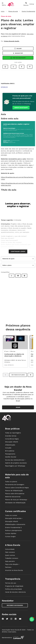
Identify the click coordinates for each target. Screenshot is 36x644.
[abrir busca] (26, 4)
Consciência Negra (12, 439)
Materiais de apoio (8, 259)
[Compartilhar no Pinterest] (30, 67)
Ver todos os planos (18, 375)
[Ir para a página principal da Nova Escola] (11, 6)
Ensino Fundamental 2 (13, 527)
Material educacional (13, 497)
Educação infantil (11, 442)
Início (3, 11)
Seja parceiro (10, 561)
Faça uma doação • (12, 564)
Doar (18, 407)
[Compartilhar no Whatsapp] (14, 67)
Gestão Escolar (11, 457)
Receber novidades (15, 605)
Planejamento (10, 454)
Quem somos (10, 555)
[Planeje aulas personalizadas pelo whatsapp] (32, 619)
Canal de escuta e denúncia (15, 592)
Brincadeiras (10, 451)
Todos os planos (11, 482)
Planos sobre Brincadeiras (15, 494)
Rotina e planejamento (13, 530)
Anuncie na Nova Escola (14, 570)
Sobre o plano (7, 265)
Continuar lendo (18, 251)
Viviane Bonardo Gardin (12, 41)
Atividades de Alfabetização (15, 503)
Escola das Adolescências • (15, 460)
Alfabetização (10, 445)
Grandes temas (11, 436)
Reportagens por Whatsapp (15, 466)
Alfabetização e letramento (15, 524)
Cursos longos (10, 536)
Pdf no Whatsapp (18, 58)
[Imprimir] (5, 67)
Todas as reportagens (13, 433)
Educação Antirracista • (14, 518)
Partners (8, 567)
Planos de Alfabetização (14, 491)
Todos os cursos (11, 515)
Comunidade (10, 549)
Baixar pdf (18, 53)
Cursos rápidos (11, 533)
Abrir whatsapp (21, 108)
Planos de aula (13, 11)
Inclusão (8, 448)
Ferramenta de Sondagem (15, 485)
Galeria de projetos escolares (16, 463)
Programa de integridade (14, 586)
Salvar (18, 48)
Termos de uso (11, 583)
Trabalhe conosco (12, 558)
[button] (30, 375)
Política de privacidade (13, 589)
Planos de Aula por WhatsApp (17, 500)
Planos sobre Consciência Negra (17, 488)
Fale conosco (10, 552)
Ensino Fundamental (28, 11)
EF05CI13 (4, 87)
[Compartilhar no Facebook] (22, 67)
